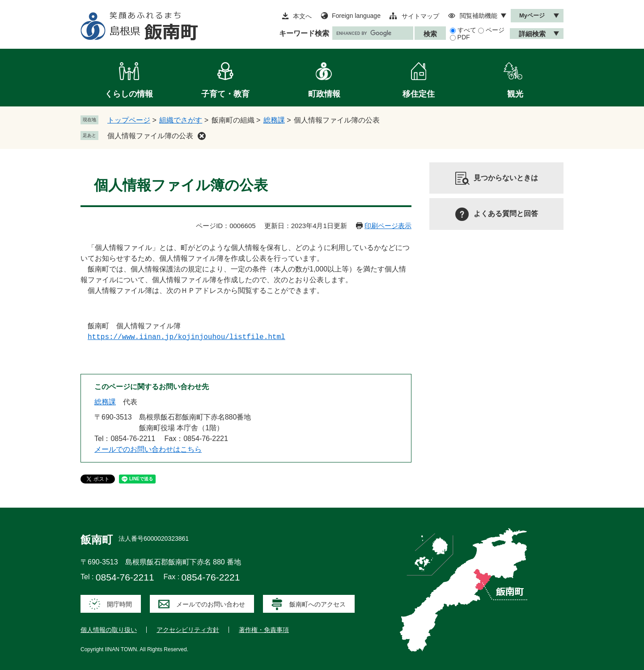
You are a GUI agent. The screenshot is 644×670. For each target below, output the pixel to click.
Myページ (532, 15)
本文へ (302, 16)
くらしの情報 (129, 94)
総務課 (274, 120)
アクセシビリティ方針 (188, 630)
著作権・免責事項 (264, 630)
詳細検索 (532, 34)
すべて (467, 30)
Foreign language (356, 16)
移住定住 (419, 94)
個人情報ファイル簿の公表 (150, 136)
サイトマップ (420, 16)
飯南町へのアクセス (318, 604)
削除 (202, 136)
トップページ (129, 120)
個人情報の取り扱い (109, 630)
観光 (515, 94)
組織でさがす (181, 120)
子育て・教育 (225, 94)
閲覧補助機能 (479, 16)
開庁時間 (119, 604)
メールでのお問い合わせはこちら (148, 449)
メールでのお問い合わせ (211, 604)
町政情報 (324, 94)
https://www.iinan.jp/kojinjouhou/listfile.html (186, 337)
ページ (495, 30)
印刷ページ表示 (388, 226)
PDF (464, 37)
